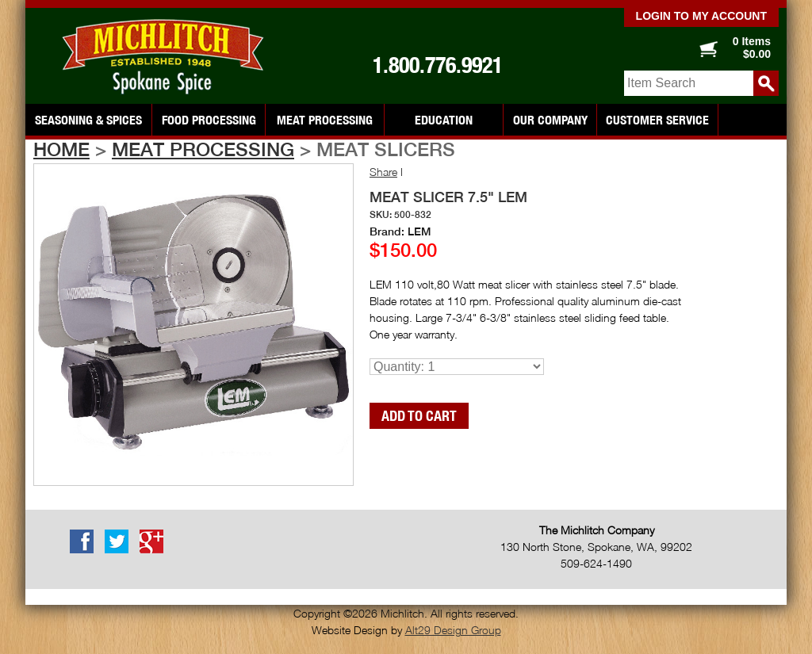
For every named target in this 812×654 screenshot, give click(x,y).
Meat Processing (325, 120)
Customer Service (657, 120)
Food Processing (209, 120)
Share (383, 172)
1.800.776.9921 (438, 65)
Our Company (550, 120)
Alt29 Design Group (453, 630)
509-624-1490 (596, 563)
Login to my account (701, 16)
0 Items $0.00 (752, 48)
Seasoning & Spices (88, 120)
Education (444, 120)
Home (61, 149)
